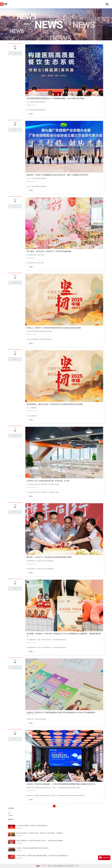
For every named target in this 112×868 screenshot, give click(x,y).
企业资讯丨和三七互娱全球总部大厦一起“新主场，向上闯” (48, 481)
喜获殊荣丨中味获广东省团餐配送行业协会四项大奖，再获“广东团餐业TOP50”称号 (57, 175)
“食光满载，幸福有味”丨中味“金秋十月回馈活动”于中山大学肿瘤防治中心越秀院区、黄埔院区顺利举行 (64, 635)
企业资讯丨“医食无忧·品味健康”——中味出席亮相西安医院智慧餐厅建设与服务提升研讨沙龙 (61, 784)
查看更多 (31, 114)
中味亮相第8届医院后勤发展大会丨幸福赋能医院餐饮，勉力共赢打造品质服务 (55, 98)
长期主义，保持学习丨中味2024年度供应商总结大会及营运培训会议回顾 (53, 328)
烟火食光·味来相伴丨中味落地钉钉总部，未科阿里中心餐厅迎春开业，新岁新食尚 (40, 833)
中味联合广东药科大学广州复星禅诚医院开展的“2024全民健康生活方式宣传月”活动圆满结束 (61, 712)
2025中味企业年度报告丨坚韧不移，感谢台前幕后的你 (32, 826)
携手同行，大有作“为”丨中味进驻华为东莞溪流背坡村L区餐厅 (49, 557)
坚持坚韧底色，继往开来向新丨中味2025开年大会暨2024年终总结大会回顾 (55, 404)
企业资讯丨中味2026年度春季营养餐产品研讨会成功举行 (33, 848)
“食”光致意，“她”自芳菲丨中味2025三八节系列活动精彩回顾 (49, 251)
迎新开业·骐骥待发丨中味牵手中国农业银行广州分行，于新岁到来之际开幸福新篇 (40, 841)
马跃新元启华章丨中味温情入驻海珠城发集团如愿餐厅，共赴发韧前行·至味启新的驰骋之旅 (42, 856)
